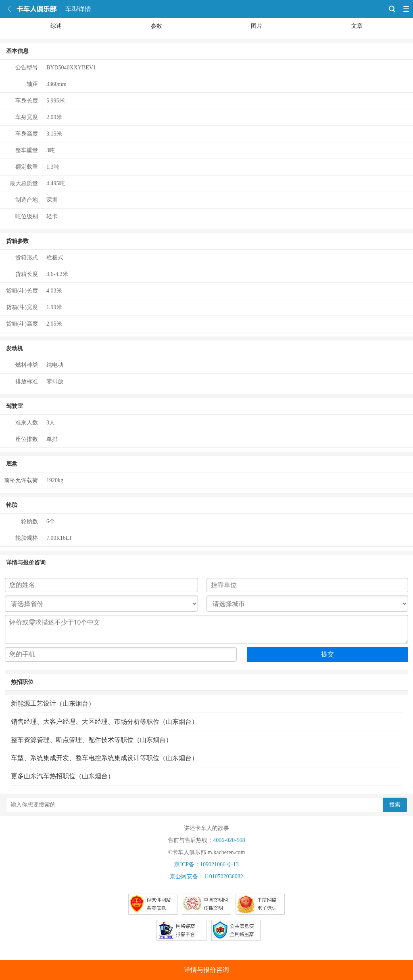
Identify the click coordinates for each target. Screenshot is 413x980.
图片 (257, 26)
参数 (156, 26)
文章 (357, 26)
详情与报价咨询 (206, 970)
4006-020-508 (229, 840)
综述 (56, 26)
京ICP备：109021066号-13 (206, 864)
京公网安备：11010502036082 (206, 877)
